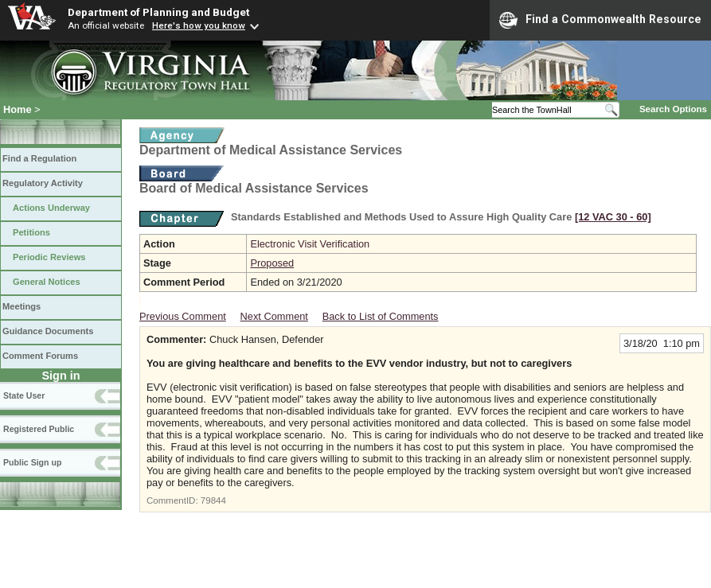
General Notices (47, 282)
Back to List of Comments (381, 316)
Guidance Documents (48, 331)
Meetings (21, 306)
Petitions (31, 232)
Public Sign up (32, 462)
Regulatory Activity (43, 183)
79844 (213, 500)
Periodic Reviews (49, 257)
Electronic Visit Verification (310, 244)
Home (18, 109)
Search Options (673, 109)
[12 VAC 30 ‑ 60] (613, 217)
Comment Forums (40, 356)
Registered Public (39, 429)
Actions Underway (51, 208)
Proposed (272, 263)
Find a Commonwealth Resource (600, 20)
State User (24, 395)
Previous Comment (183, 316)
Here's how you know (199, 25)
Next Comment (274, 316)
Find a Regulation (39, 158)
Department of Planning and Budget (158, 12)
